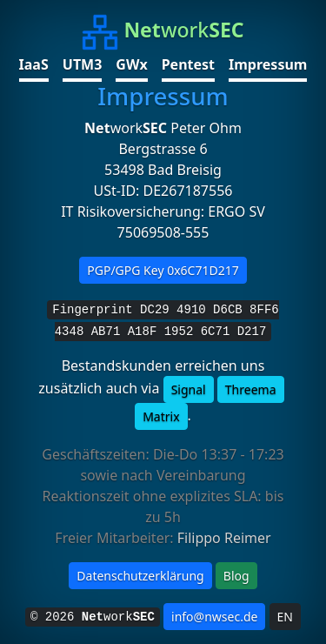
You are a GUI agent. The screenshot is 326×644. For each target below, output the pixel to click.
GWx (131, 64)
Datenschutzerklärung (140, 576)
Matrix (161, 416)
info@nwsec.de (214, 617)
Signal (189, 389)
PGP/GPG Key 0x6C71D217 (163, 270)
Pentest (188, 64)
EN (285, 617)
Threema (251, 389)
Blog (236, 576)
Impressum (268, 64)
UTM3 (83, 64)
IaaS (34, 64)
